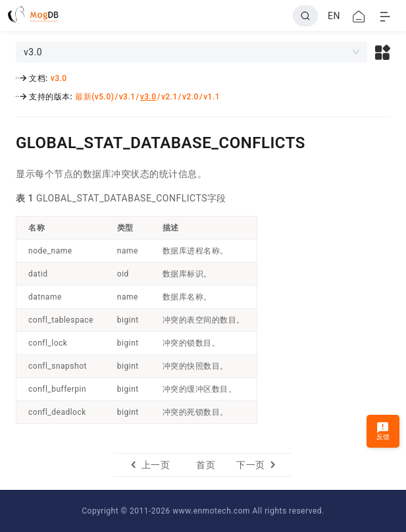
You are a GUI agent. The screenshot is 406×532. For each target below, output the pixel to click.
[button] (383, 52)
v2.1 (169, 97)
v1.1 (212, 97)
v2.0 (190, 97)
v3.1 (127, 97)
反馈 (383, 431)
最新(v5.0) (94, 97)
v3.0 (59, 78)
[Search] (305, 16)
